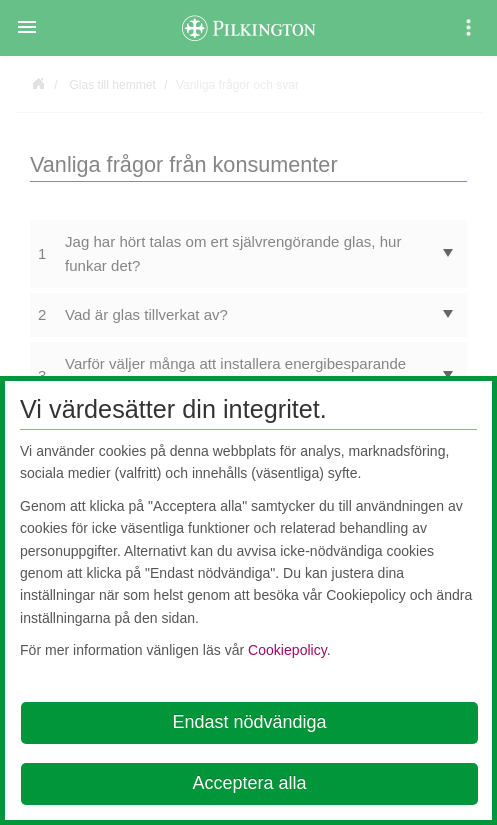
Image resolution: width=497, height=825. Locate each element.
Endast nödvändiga (249, 722)
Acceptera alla (249, 783)
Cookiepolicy (287, 650)
